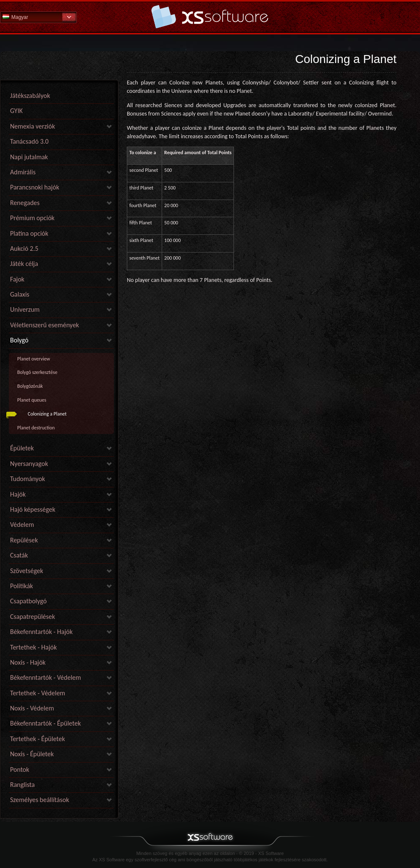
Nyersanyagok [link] (29, 464)
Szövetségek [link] (27, 571)
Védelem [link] (22, 525)
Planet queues (32, 400)
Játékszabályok (30, 96)
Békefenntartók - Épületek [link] (45, 723)
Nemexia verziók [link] (33, 126)
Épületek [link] (22, 448)
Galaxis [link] (20, 294)
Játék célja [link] (24, 264)
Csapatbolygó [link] (28, 601)
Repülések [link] (24, 540)
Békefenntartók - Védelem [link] (46, 677)
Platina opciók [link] (29, 233)
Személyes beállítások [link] (39, 800)
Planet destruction (36, 428)
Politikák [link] (22, 586)
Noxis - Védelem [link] (32, 708)
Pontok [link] (20, 769)
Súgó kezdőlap (210, 17)
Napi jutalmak (29, 157)
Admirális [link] (23, 172)
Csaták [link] (19, 555)
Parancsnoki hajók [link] (35, 187)
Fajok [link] (17, 279)
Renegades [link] (25, 203)
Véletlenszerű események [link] (45, 325)
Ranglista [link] (22, 785)
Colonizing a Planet (47, 414)
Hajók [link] (18, 494)
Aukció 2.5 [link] (24, 249)
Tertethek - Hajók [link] (33, 647)
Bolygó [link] (19, 340)
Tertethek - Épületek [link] (38, 739)
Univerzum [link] (25, 309)
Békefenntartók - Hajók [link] (41, 632)
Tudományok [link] (28, 479)
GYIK (16, 111)
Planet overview (34, 359)
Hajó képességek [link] (33, 509)
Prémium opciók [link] (32, 218)
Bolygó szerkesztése (37, 372)
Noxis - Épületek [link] (32, 754)
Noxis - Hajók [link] (28, 662)
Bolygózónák (30, 386)
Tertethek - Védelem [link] (38, 693)
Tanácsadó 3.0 (29, 141)
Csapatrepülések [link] (33, 617)
